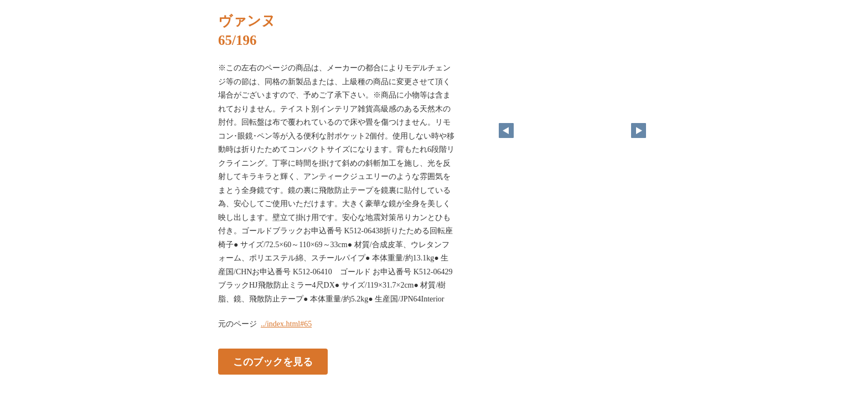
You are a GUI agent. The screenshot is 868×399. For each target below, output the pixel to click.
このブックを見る (273, 362)
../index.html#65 (286, 324)
